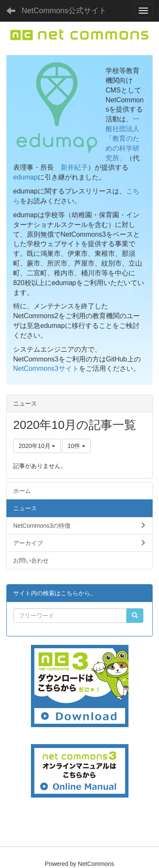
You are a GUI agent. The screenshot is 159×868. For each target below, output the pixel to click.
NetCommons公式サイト (64, 11)
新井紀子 (74, 167)
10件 (76, 446)
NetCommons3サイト (46, 368)
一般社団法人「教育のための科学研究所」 (123, 138)
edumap (25, 177)
